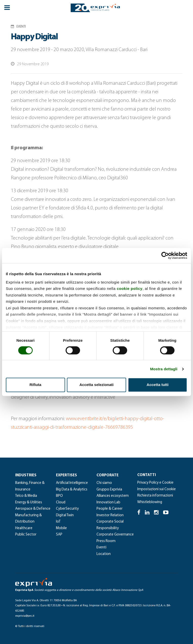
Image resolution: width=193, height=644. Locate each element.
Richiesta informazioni (155, 496)
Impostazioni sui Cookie (157, 489)
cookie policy (130, 288)
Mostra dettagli (164, 369)
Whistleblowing (150, 502)
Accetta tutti (158, 385)
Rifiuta (35, 385)
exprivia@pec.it (25, 616)
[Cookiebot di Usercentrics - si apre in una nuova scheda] (165, 255)
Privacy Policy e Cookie (155, 483)
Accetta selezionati (96, 385)
